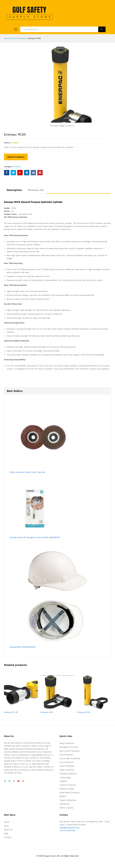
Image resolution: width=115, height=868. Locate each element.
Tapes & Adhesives (68, 800)
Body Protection (67, 743)
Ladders (63, 781)
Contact (8, 837)
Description (14, 190)
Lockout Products (68, 785)
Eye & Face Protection (70, 751)
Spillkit (63, 796)
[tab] (14, 191)
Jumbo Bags (65, 777)
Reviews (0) (36, 190)
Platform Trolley (67, 789)
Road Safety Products (70, 792)
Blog (6, 833)
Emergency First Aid (69, 747)
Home (7, 822)
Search (102, 29)
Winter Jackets (66, 808)
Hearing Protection (68, 774)
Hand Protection (67, 766)
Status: (7, 143)
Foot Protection (67, 762)
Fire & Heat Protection (70, 758)
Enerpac (17, 167)
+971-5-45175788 (67, 831)
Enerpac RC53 (84, 712)
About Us (8, 830)
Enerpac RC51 (47, 712)
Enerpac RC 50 (11, 712)
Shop (6, 826)
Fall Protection (66, 755)
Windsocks (64, 804)
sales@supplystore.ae (69, 828)
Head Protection (67, 770)
